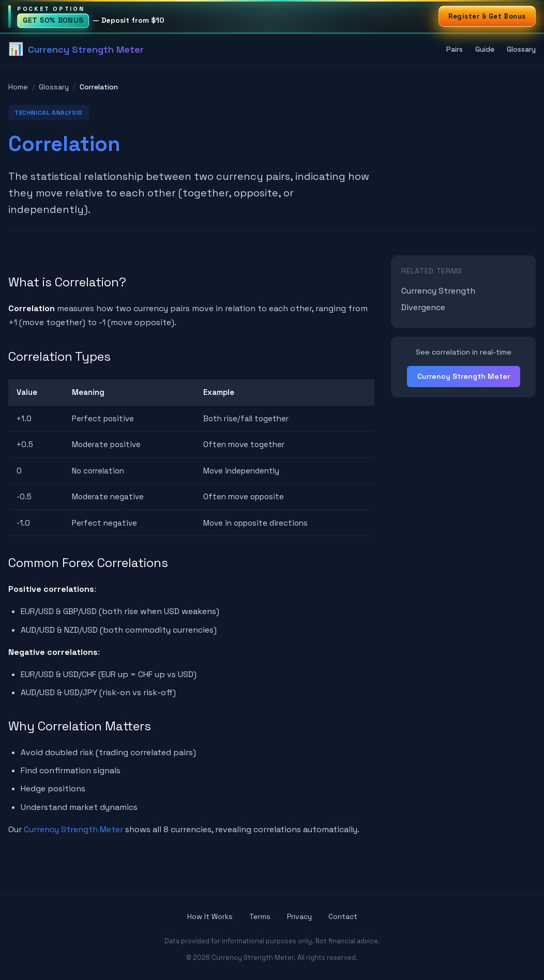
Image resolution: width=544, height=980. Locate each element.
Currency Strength (438, 291)
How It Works (210, 916)
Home (18, 87)
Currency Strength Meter (73, 829)
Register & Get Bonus (487, 16)
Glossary (521, 49)
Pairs (455, 49)
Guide (485, 49)
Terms (260, 916)
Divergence (423, 307)
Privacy (299, 916)
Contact (343, 916)
